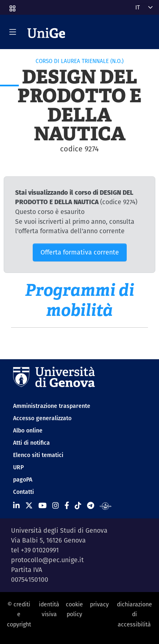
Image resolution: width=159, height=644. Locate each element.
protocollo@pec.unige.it (47, 560)
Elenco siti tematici (38, 455)
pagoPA (23, 480)
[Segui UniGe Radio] (106, 506)
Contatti (24, 492)
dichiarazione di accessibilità (134, 614)
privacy (99, 604)
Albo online (28, 430)
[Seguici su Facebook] (67, 506)
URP (18, 467)
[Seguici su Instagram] (56, 506)
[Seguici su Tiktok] (78, 506)
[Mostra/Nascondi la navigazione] (13, 32)
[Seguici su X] (29, 506)
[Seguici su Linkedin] (16, 506)
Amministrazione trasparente (52, 406)
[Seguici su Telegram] (91, 506)
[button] (12, 6)
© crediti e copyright (19, 614)
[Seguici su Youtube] (43, 506)
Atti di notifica (31, 443)
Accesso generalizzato (42, 418)
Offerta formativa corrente (80, 252)
